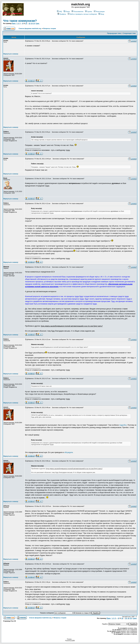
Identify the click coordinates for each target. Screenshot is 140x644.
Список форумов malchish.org (30, 28)
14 (32, 23)
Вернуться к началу (11, 54)
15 (34, 23)
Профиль (62, 14)
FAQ (59, 12)
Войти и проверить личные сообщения (82, 14)
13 (29, 23)
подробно (123, 425)
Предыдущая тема (114, 33)
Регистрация (99, 12)
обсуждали (69, 452)
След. (37, 23)
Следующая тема (129, 33)
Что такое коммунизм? (20, 21)
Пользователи (77, 12)
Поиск (67, 12)
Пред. (14, 23)
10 (26, 23)
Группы (89, 12)
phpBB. (73, 641)
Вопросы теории (50, 28)
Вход (101, 14)
